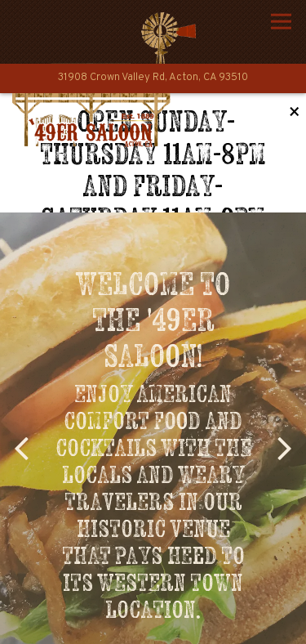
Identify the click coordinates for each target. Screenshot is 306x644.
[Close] (294, 114)
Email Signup (153, 624)
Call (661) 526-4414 (153, 581)
